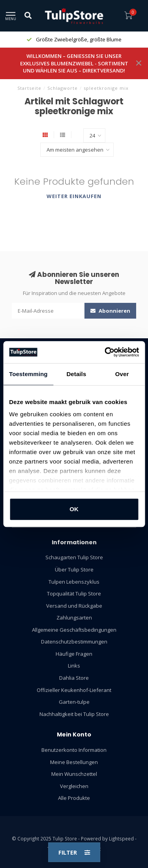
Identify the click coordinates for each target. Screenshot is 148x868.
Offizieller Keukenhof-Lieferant (74, 690)
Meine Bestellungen (74, 762)
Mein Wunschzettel (74, 774)
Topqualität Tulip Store (74, 594)
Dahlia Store (74, 678)
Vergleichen (74, 786)
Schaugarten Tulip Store (74, 557)
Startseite (29, 88)
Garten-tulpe (74, 702)
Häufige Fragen (74, 654)
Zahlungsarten (74, 618)
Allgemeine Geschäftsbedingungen (74, 630)
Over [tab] (122, 374)
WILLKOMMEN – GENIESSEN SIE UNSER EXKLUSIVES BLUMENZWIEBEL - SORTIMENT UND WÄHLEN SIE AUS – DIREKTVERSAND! (74, 63)
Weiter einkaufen (74, 196)
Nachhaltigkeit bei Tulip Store (74, 714)
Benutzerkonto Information (74, 750)
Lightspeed (121, 838)
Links (74, 666)
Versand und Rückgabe (74, 606)
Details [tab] (76, 374)
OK (74, 509)
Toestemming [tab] (28, 374)
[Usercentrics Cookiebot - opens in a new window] (105, 352)
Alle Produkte (74, 798)
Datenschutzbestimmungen (74, 642)
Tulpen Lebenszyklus (74, 582)
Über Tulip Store (74, 569)
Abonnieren (110, 311)
